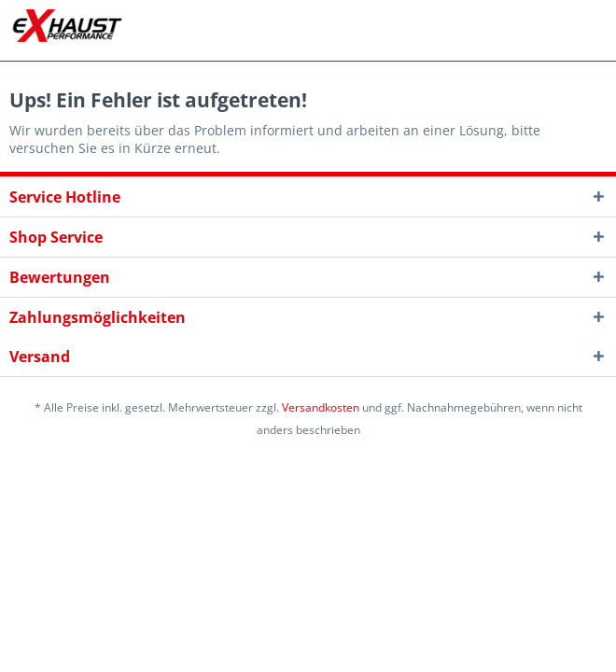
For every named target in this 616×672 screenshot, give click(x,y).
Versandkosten (321, 407)
